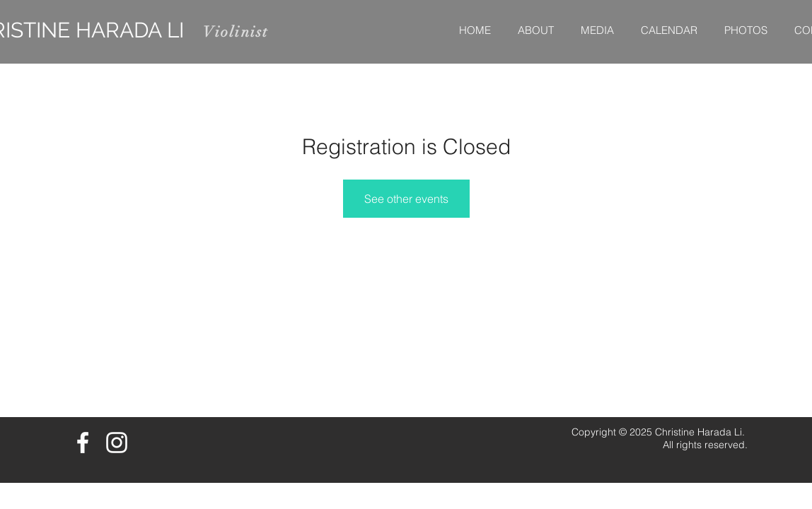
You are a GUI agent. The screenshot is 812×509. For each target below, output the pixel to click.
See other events (406, 199)
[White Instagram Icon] (117, 443)
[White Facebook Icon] (83, 443)
